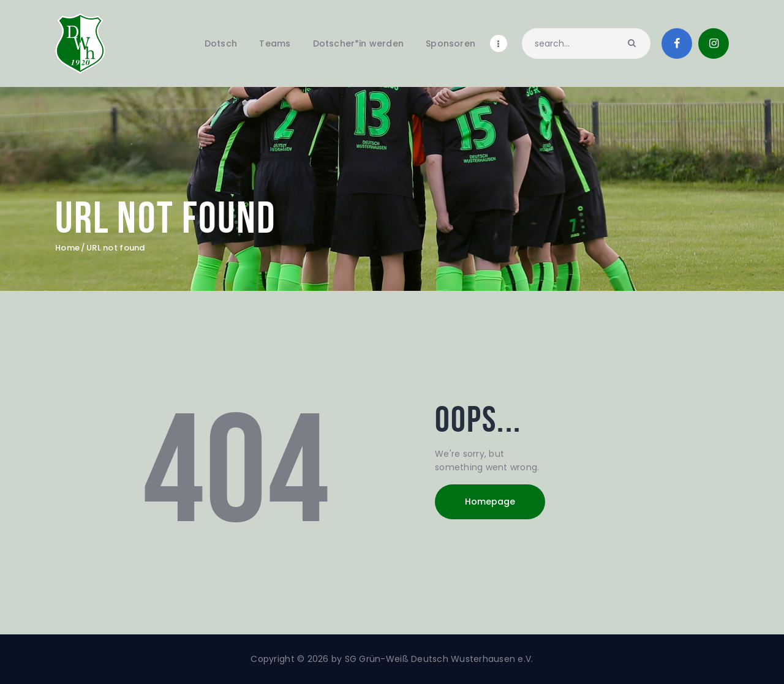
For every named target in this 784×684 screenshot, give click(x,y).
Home (67, 248)
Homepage (490, 502)
